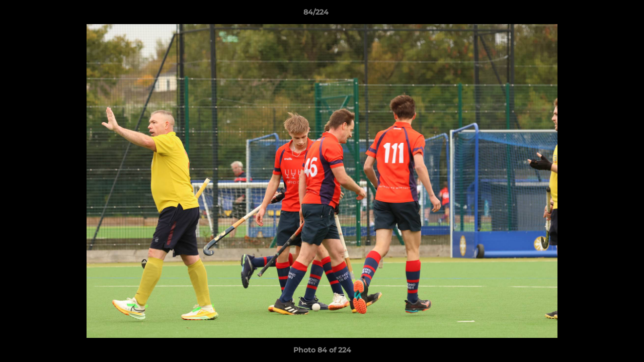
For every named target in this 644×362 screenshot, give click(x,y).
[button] (602, 15)
